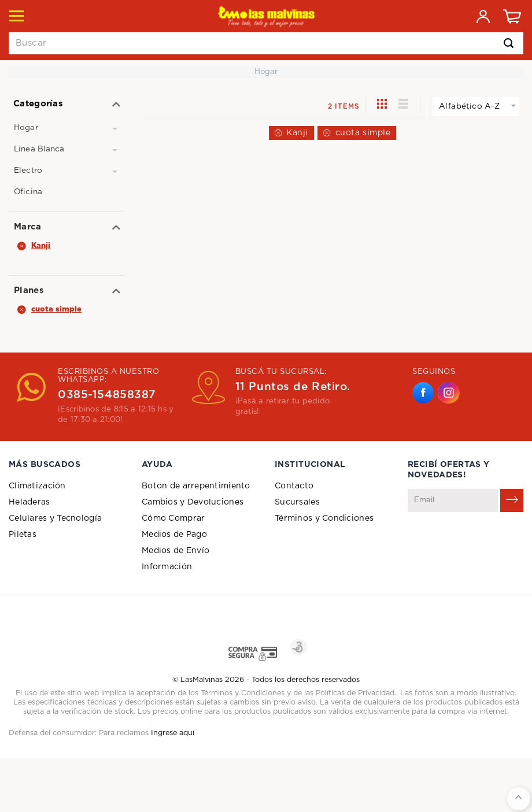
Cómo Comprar (173, 518)
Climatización (37, 486)
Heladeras (29, 502)
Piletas (23, 535)
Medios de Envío (176, 551)
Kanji (297, 133)
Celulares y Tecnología (55, 518)
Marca (28, 227)
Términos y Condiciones (324, 518)
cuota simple (363, 133)
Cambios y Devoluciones (193, 502)
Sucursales (297, 502)
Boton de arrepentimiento (196, 486)
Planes (29, 290)
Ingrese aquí (173, 733)
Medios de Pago (174, 535)
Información (167, 567)
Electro (28, 170)
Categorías (38, 104)
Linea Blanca (39, 149)
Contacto (294, 486)
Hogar (26, 128)
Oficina (28, 192)
